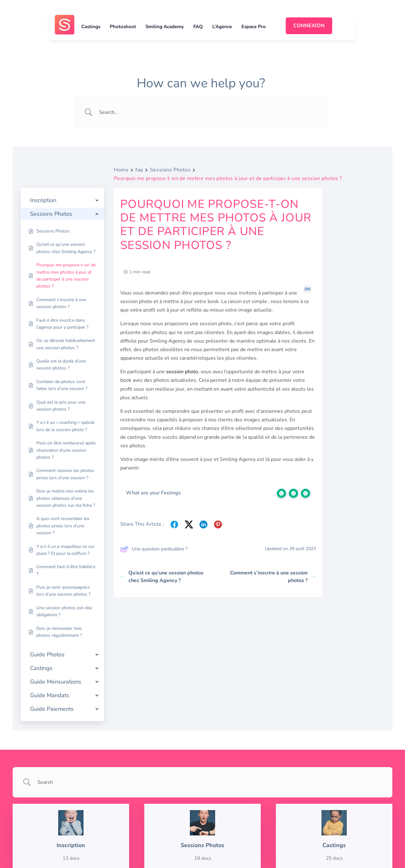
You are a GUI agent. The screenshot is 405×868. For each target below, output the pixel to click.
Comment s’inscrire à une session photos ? (273, 577)
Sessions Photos (170, 170)
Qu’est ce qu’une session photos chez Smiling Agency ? (162, 577)
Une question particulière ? (154, 549)
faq (139, 170)
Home (121, 170)
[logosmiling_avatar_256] (65, 17)
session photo (182, 372)
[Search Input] (209, 112)
